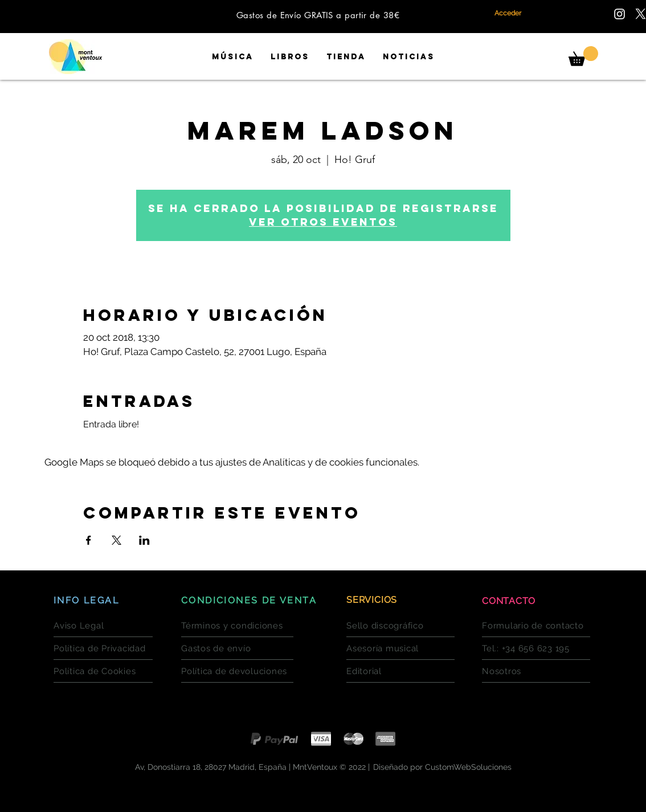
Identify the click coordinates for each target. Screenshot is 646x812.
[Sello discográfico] (400, 626)
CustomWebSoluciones (468, 767)
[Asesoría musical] (400, 648)
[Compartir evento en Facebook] (89, 540)
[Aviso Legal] (103, 626)
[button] (583, 56)
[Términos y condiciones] (237, 626)
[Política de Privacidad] (103, 648)
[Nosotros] (536, 671)
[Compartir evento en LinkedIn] (144, 540)
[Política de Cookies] (103, 671)
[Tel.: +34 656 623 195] (536, 648)
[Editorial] (400, 671)
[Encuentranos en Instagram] (620, 14)
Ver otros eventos (323, 222)
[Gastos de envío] (237, 648)
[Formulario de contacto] (536, 626)
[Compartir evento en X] (116, 540)
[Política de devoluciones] (237, 671)
